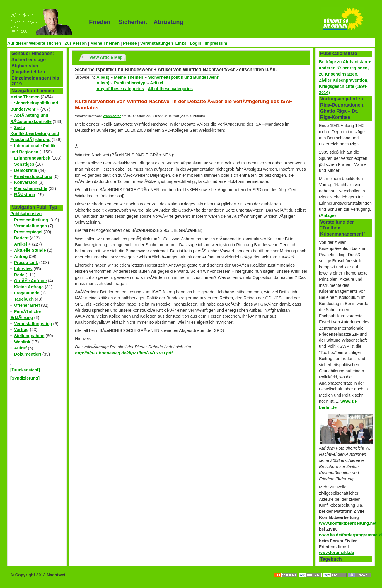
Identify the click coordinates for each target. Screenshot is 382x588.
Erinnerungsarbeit (32, 158)
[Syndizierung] (25, 378)
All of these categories (170, 89)
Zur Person (76, 43)
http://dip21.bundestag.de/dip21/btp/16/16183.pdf (124, 353)
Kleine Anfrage (29, 287)
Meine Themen (105, 43)
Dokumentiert (28, 354)
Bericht (21, 238)
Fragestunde (27, 293)
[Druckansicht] (25, 370)
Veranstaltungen (157, 43)
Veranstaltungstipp (33, 324)
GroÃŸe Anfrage (30, 281)
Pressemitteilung (31, 220)
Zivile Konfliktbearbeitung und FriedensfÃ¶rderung (35, 134)
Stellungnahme (29, 336)
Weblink (22, 342)
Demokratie (25, 170)
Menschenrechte (31, 188)
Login (196, 43)
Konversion (26, 182)
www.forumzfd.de (336, 553)
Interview (23, 269)
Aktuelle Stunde (30, 250)
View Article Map (106, 57)
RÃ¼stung (25, 195)
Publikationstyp (26, 214)
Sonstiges (24, 164)
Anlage (328, 215)
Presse (130, 43)
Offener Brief (27, 305)
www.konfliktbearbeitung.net (348, 523)
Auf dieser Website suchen (34, 43)
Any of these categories (120, 89)
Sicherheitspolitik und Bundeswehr (183, 77)
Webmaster (112, 116)
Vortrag (21, 330)
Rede (19, 275)
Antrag (21, 256)
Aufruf (20, 348)
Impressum (216, 43)
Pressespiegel (28, 232)
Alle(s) (103, 77)
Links (181, 43)
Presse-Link (26, 263)
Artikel (21, 244)
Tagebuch (24, 299)
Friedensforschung (33, 176)
